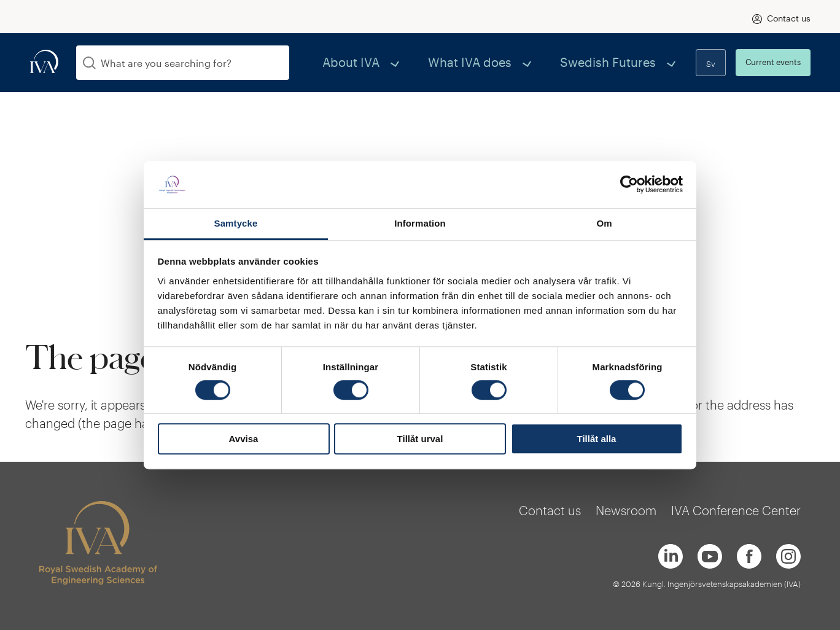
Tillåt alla (597, 439)
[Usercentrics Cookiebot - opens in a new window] (629, 185)
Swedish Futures (626, 62)
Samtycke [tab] (236, 223)
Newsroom (626, 510)
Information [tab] (420, 223)
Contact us (789, 18)
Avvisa (244, 439)
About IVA (426, 62)
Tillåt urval (420, 439)
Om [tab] (604, 223)
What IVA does (519, 62)
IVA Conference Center (736, 510)
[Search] (89, 63)
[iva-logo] (44, 62)
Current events (773, 62)
